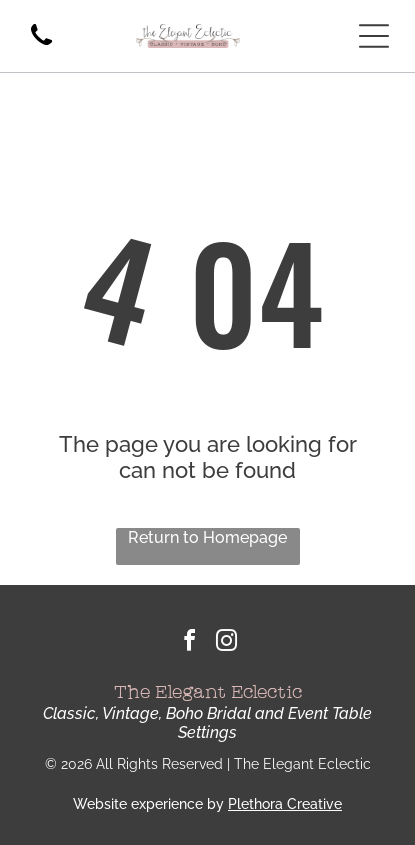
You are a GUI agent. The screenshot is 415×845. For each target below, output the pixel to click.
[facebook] (189, 643)
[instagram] (226, 643)
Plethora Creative (285, 804)
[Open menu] (374, 36)
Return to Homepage (207, 537)
